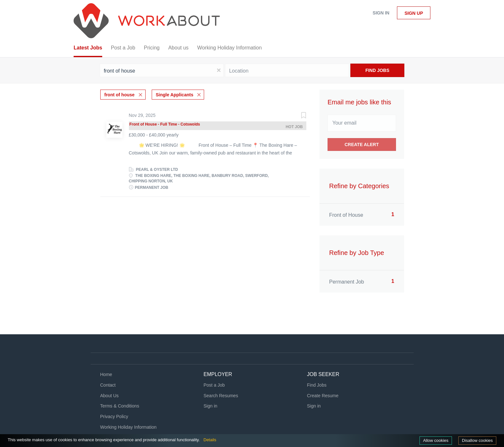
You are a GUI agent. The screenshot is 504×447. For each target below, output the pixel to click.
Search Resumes (221, 396)
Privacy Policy (114, 416)
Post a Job (214, 385)
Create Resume (323, 396)
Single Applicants (175, 95)
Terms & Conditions (120, 406)
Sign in (381, 13)
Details (210, 440)
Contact (108, 385)
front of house (120, 95)
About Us (110, 396)
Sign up (414, 13)
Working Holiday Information (129, 427)
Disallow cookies (477, 440)
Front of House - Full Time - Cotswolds (165, 124)
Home (106, 374)
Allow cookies (436, 440)
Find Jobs (378, 70)
